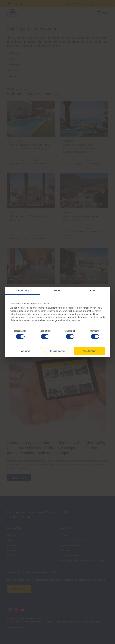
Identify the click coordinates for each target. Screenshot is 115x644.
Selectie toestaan (57, 351)
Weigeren (25, 351)
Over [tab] (93, 290)
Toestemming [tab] (22, 290)
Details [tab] (57, 290)
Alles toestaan (90, 351)
